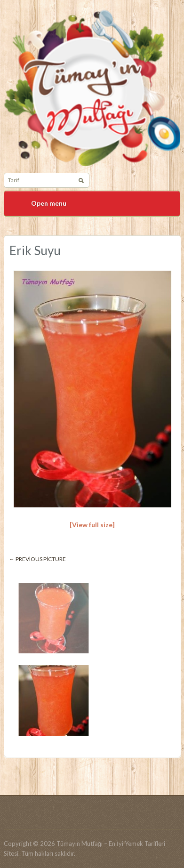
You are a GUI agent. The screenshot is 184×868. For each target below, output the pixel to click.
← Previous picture (38, 559)
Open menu (49, 203)
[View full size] (92, 525)
